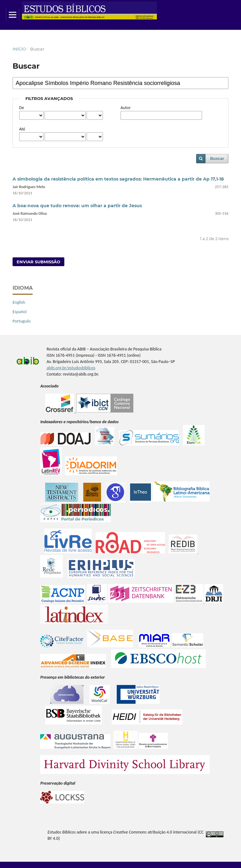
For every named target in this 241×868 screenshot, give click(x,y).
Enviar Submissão (38, 262)
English (19, 302)
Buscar (217, 158)
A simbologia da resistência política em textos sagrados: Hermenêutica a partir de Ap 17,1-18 (118, 179)
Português (22, 321)
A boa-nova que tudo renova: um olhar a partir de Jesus (77, 206)
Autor (126, 108)
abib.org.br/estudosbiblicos (71, 368)
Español (19, 312)
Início (19, 49)
